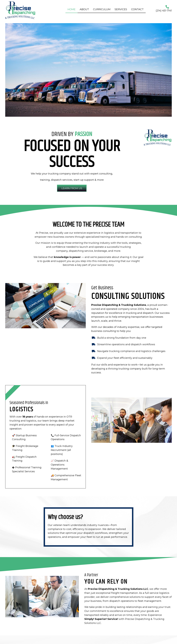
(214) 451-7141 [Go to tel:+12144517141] (164, 11)
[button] (72, 188)
